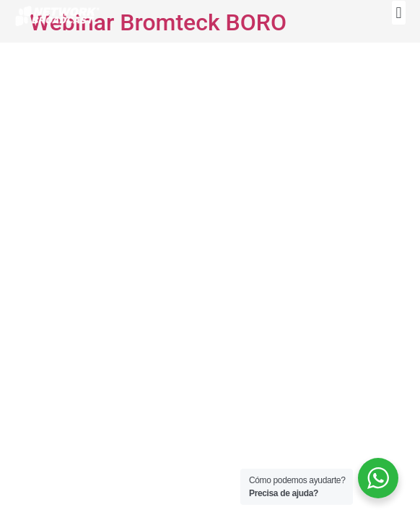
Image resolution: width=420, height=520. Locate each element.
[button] (399, 13)
